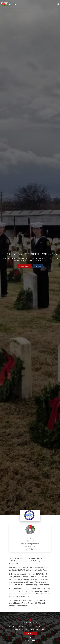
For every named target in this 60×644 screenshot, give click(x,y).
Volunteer (38, 266)
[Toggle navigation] (58, 4)
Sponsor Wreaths (24, 266)
